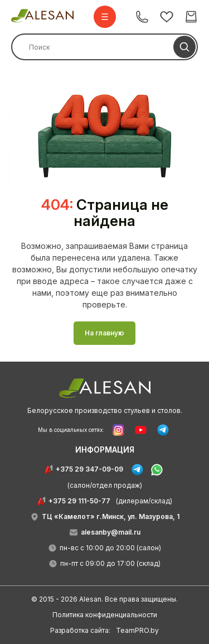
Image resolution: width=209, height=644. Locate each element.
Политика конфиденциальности (105, 615)
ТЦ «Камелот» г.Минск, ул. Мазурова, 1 (111, 516)
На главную (104, 333)
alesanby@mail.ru (111, 532)
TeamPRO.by (137, 630)
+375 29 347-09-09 (89, 469)
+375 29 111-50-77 (79, 501)
